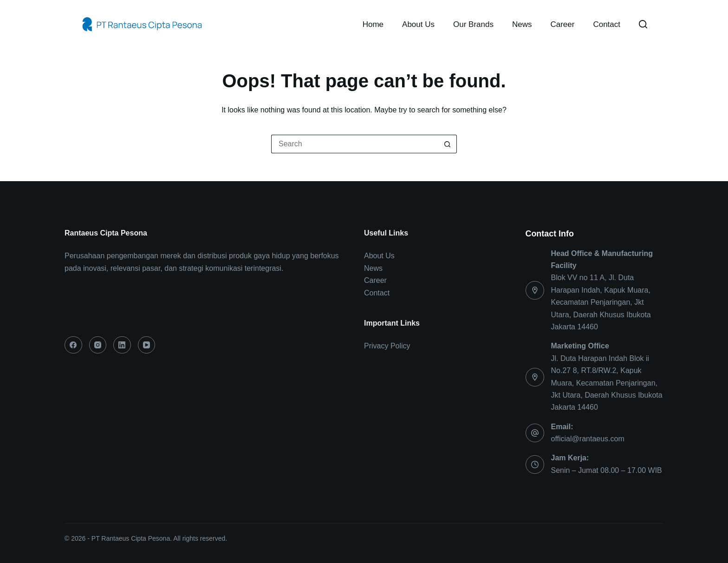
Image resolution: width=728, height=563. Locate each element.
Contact (607, 24)
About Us (418, 24)
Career (562, 24)
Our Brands (473, 24)
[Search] (643, 24)
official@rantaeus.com (588, 439)
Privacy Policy (387, 346)
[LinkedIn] (122, 345)
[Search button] (448, 144)
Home (373, 24)
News (522, 24)
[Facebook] (73, 345)
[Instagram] (98, 345)
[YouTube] (147, 345)
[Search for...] (355, 144)
